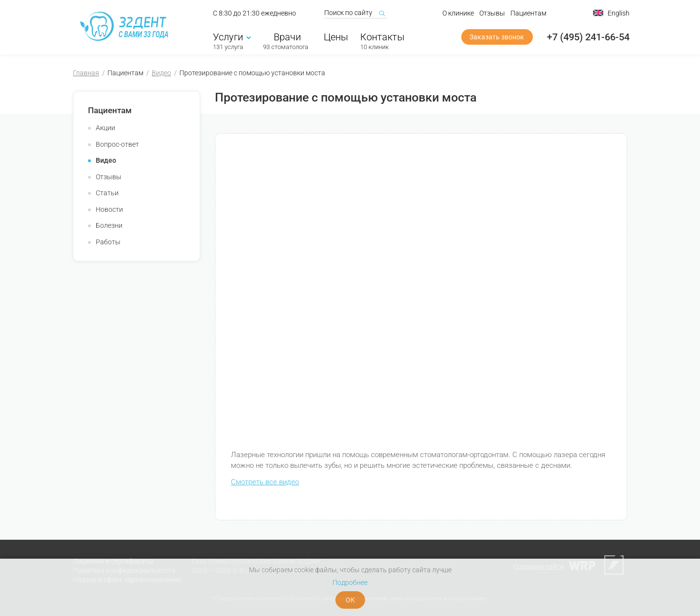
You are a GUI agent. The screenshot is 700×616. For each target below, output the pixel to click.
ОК (350, 600)
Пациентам (528, 14)
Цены (336, 37)
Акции (105, 128)
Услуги (232, 37)
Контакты (382, 37)
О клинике (458, 14)
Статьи (107, 193)
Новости (109, 209)
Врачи (286, 37)
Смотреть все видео (265, 482)
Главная (86, 73)
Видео (161, 73)
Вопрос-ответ (117, 144)
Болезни (109, 225)
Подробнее (350, 582)
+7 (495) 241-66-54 (588, 37)
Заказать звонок (497, 37)
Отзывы (492, 14)
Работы (108, 242)
